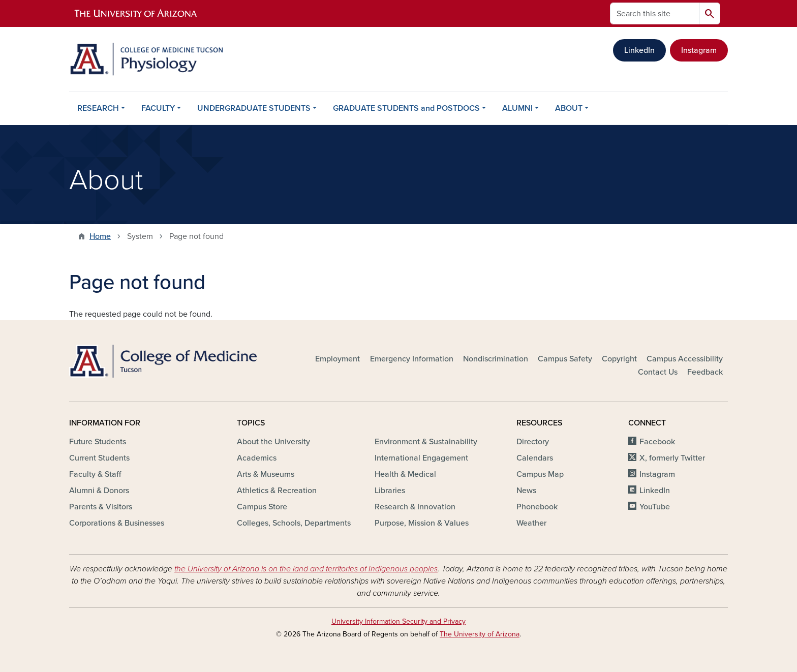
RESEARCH (98, 108)
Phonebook (537, 507)
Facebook (657, 442)
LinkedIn (639, 50)
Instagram (699, 50)
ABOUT (569, 108)
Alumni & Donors (99, 491)
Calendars (535, 458)
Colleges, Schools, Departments (294, 523)
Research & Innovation (415, 507)
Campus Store (262, 507)
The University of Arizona (480, 634)
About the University (273, 442)
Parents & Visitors (101, 507)
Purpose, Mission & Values (422, 523)
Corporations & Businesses (117, 523)
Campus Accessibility (685, 359)
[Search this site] (655, 13)
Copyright (619, 359)
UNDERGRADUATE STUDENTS (254, 108)
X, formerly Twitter (672, 458)
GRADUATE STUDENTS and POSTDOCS (406, 108)
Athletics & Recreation (277, 491)
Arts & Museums (266, 474)
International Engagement (421, 458)
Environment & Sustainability (426, 442)
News (526, 491)
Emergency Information (412, 359)
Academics (257, 458)
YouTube (655, 507)
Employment (338, 359)
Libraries (390, 491)
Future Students (98, 442)
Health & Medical (405, 474)
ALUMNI (517, 108)
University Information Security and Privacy (398, 621)
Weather (531, 523)
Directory (533, 442)
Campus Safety (565, 359)
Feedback (705, 372)
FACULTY (158, 108)
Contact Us (658, 372)
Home (100, 236)
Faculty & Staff (95, 474)
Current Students (99, 458)
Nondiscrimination (496, 359)
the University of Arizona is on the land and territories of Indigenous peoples (306, 569)
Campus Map (540, 474)
